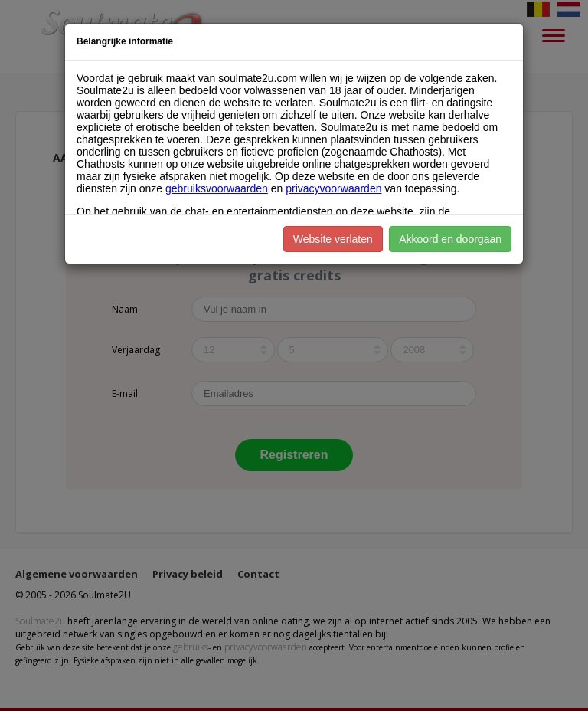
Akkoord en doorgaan (450, 239)
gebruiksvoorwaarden (217, 188)
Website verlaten (333, 239)
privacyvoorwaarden (333, 188)
